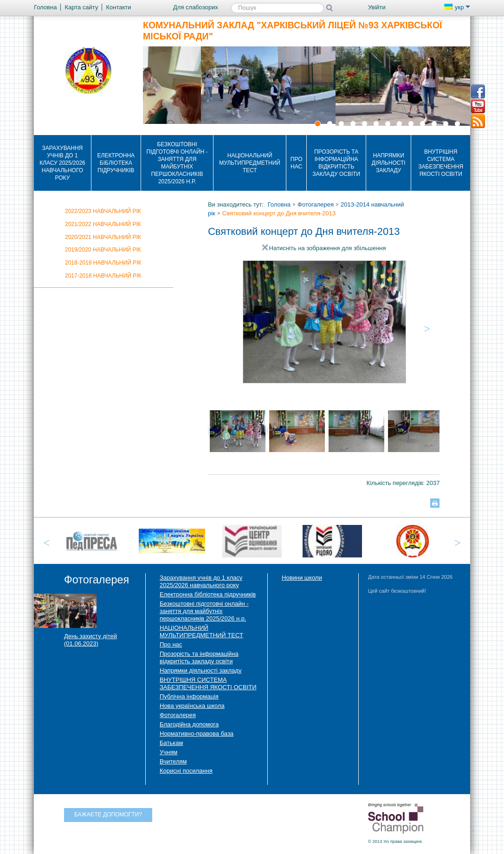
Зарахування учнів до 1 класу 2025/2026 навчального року (62, 163)
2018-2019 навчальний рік (103, 263)
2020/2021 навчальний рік (103, 237)
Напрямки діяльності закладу (389, 163)
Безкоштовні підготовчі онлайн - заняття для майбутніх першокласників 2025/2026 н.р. (177, 163)
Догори (476, 829)
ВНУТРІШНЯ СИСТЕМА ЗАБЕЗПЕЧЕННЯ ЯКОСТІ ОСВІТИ (441, 163)
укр (457, 7)
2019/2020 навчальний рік (103, 250)
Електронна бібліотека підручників (116, 163)
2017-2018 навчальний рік (103, 276)
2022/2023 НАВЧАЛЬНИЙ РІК (103, 211)
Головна (279, 204)
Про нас (297, 163)
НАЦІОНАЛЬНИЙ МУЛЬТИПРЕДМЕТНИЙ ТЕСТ (250, 163)
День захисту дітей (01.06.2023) (90, 640)
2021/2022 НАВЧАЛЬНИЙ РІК (103, 224)
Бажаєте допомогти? (108, 815)
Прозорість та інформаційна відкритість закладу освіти (336, 163)
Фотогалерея (316, 204)
